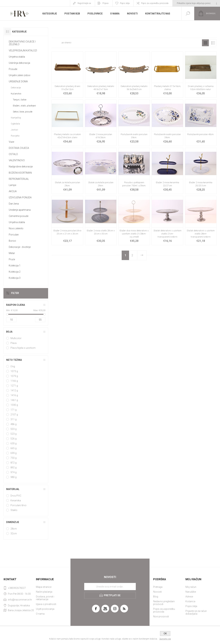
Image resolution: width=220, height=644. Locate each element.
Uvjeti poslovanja (45, 609)
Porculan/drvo (18, 505)
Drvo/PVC (16, 496)
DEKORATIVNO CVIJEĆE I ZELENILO (22, 43)
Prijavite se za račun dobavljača (196, 612)
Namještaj (16, 118)
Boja (9, 332)
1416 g (14, 395)
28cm (14, 529)
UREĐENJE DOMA (18, 81)
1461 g (14, 400)
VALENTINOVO (17, 160)
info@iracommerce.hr (20, 600)
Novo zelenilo (16, 228)
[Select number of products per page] (56, 43)
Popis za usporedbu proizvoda (155, 3)
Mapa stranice (44, 587)
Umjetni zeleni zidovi (20, 75)
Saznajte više (165, 639)
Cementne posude (19, 216)
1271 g (14, 386)
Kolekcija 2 (15, 272)
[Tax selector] (196, 3)
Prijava (105, 3)
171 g (13, 410)
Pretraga (158, 587)
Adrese (189, 597)
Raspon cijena (16, 305)
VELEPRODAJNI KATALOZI (23, 51)
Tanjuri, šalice (20, 100)
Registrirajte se (84, 3)
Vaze (11, 142)
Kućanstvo (16, 94)
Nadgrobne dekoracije (21, 167)
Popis (213, 43)
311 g (13, 419)
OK (165, 634)
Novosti (157, 592)
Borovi (12, 241)
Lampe (12, 185)
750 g (13, 458)
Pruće (12, 259)
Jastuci (14, 130)
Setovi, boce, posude (23, 112)
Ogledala (15, 124)
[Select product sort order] (95, 43)
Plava (13, 343)
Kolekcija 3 (15, 278)
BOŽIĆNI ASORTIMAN (20, 173)
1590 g (14, 405)
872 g (13, 463)
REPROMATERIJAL (19, 179)
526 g (13, 439)
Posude (13, 69)
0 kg (13, 366)
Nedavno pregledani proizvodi (164, 603)
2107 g (14, 415)
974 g (13, 472)
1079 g (14, 376)
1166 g (14, 381)
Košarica (190, 601)
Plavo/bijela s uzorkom (23, 348)
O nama (40, 614)
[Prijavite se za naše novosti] (110, 587)
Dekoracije (16, 88)
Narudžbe (191, 592)
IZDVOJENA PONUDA (20, 197)
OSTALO (13, 154)
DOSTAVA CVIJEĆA (19, 148)
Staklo (14, 510)
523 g (13, 434)
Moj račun (191, 587)
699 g (13, 453)
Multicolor (16, 338)
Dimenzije (13, 522)
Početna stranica (159, 32)
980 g (13, 477)
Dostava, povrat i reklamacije (45, 598)
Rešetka (205, 43)
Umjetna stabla (17, 57)
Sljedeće (142, 255)
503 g (13, 429)
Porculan (14, 235)
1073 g (14, 371)
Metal (12, 253)
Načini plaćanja (44, 592)
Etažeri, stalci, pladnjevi (24, 106)
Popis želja (191, 606)
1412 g (14, 390)
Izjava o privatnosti (46, 604)
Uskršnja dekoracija (19, 63)
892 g (13, 467)
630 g (13, 443)
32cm (14, 533)
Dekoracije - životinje (20, 247)
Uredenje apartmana (20, 210)
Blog (156, 597)
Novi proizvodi (161, 617)
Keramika (16, 500)
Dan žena (14, 204)
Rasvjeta (15, 136)
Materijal (13, 489)
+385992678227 (17, 588)
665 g (13, 448)
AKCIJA (13, 191)
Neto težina (14, 360)
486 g (13, 424)
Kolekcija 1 (15, 266)
